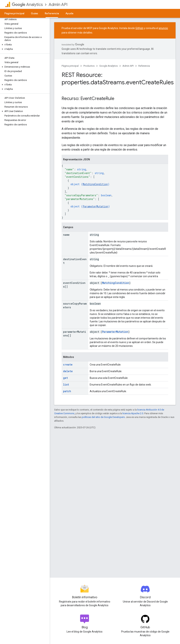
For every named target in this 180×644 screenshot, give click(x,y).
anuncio (163, 28)
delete (68, 371)
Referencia (144, 66)
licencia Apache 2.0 (133, 413)
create (68, 364)
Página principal (14, 13)
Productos (89, 66)
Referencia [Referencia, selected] (52, 13)
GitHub (139, 28)
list (66, 384)
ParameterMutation (95, 206)
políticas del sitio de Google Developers (103, 417)
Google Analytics (108, 66)
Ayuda (69, 13)
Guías (35, 13)
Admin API (58, 5)
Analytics (27, 5)
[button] (24, 45)
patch (67, 391)
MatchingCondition (95, 184)
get (65, 378)
